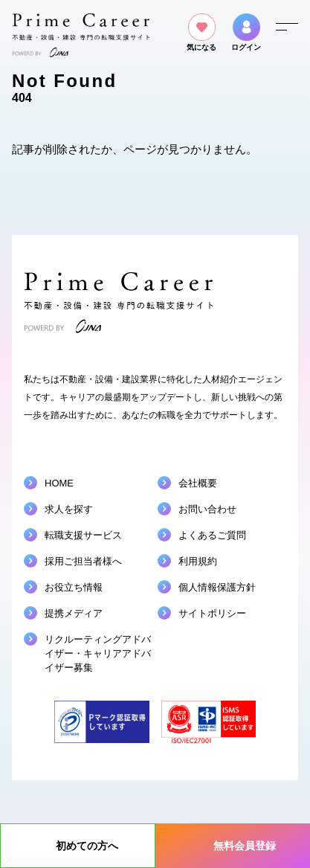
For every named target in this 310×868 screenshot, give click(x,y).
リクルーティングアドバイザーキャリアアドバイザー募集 (98, 653)
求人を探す (69, 509)
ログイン (246, 32)
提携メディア (74, 613)
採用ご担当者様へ (83, 561)
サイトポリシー (212, 613)
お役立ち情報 (74, 587)
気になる (201, 32)
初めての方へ (87, 846)
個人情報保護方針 (217, 587)
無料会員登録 (245, 846)
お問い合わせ (207, 509)
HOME (59, 483)
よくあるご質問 (212, 535)
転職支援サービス (83, 535)
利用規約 (198, 561)
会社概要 (198, 483)
